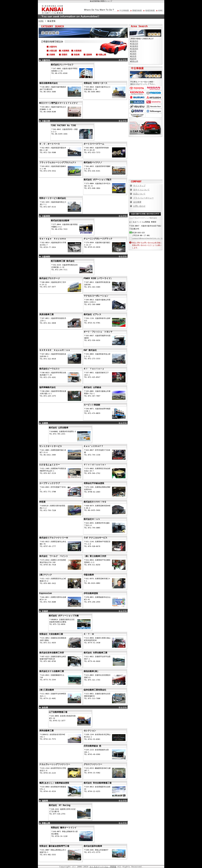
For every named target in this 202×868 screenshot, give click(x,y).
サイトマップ (139, 186)
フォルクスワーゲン (154, 111)
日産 (154, 88)
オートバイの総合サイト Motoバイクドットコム (146, 163)
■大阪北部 (134, 44)
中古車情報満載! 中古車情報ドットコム (146, 153)
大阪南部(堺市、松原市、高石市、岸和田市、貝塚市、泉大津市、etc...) (77, 51)
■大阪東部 (134, 46)
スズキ (137, 97)
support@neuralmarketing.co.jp (147, 238)
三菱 (154, 97)
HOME (160, 10)
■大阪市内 (134, 41)
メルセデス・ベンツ (154, 107)
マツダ (154, 93)
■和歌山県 (134, 61)
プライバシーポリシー (143, 198)
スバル (137, 102)
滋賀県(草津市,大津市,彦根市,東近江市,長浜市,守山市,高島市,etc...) (89, 55)
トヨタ (137, 88)
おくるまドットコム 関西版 (103, 867)
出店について (139, 194)
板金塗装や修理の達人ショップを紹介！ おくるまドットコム (146, 173)
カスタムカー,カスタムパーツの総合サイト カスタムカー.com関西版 (146, 142)
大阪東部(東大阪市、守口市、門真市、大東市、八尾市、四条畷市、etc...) (64, 51)
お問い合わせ (139, 206)
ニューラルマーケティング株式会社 (143, 218)
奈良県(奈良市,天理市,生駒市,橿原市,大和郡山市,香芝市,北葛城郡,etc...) (77, 55)
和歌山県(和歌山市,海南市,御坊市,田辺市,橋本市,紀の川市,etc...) (101, 55)
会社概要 (137, 202)
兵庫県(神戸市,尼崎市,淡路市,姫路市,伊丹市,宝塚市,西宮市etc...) (52, 55)
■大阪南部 (134, 49)
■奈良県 (133, 56)
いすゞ (137, 107)
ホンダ (137, 93)
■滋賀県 (133, 59)
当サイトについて (141, 190)
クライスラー (137, 116)
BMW (137, 111)
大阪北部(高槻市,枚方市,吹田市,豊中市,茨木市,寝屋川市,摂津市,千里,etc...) (52, 51)
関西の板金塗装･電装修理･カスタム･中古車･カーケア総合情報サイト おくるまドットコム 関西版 (52, 9)
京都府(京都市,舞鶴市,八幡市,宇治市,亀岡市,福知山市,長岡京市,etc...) (64, 55)
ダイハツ (154, 102)
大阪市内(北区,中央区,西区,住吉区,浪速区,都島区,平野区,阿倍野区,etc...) (52, 47)
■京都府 (133, 54)
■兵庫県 (133, 51)
